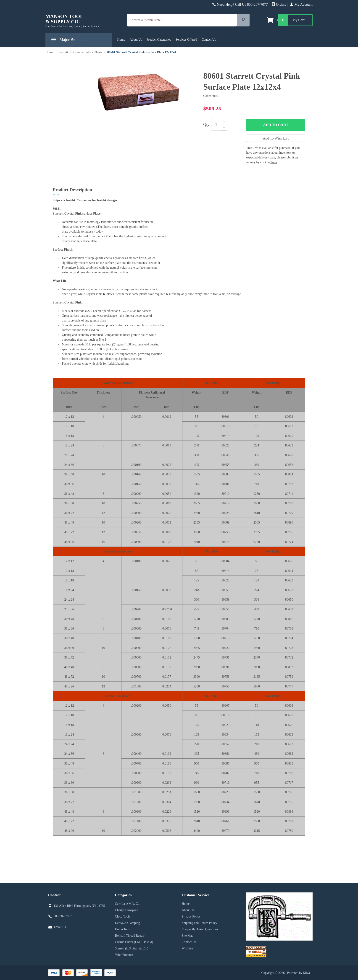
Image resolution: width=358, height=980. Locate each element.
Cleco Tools (123, 916)
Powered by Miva (298, 973)
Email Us (60, 927)
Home (121, 40)
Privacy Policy (191, 916)
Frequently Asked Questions (200, 929)
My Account (301, 4)
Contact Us (209, 40)
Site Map (188, 936)
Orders (279, 4)
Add (276, 125)
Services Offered (186, 40)
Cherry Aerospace (127, 910)
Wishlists (188, 948)
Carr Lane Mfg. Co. (128, 904)
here (274, 162)
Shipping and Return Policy (199, 923)
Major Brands (66, 40)
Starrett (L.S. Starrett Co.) (132, 948)
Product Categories (159, 40)
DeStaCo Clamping (128, 923)
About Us (136, 40)
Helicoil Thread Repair (130, 936)
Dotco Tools (123, 929)
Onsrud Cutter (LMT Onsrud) (134, 942)
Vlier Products (124, 955)
